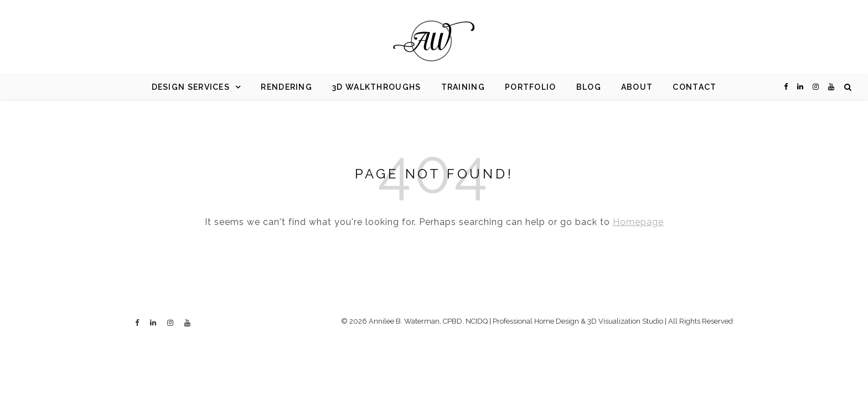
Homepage (638, 222)
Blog (589, 87)
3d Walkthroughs (377, 87)
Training (463, 87)
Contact (694, 87)
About (637, 87)
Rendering (286, 87)
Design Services (191, 87)
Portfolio (531, 87)
